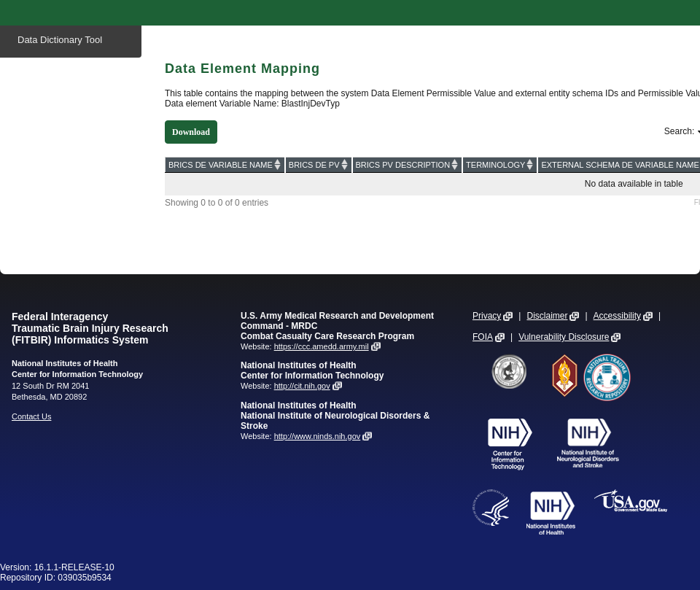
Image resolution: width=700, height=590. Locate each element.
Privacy (487, 316)
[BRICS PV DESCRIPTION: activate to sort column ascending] (408, 164)
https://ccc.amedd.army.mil (322, 346)
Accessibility (617, 316)
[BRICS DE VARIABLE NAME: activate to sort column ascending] (225, 164)
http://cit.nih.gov (302, 386)
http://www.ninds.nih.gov (318, 436)
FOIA (483, 337)
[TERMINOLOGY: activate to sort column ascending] (500, 164)
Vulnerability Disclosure (564, 337)
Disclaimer (547, 316)
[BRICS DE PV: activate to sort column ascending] (319, 164)
